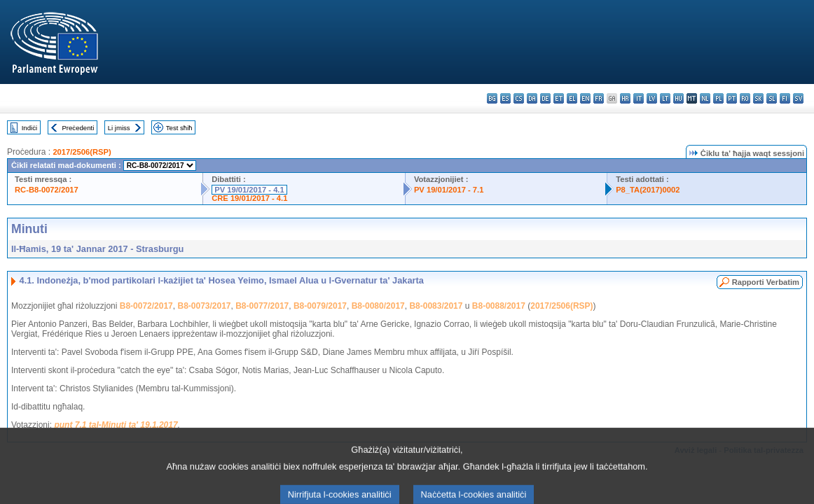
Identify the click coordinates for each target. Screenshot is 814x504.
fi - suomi (785, 98)
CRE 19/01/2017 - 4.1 (249, 198)
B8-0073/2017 (204, 306)
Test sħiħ (179, 128)
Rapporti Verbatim (766, 282)
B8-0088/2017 (499, 306)
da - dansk (532, 98)
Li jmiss (119, 128)
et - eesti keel (559, 98)
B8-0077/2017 (262, 306)
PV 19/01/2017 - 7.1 (449, 190)
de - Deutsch (545, 98)
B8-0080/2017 (378, 306)
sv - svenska (798, 98)
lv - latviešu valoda (652, 98)
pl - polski (718, 98)
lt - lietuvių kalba (665, 98)
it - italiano (639, 98)
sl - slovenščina (772, 98)
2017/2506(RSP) (82, 152)
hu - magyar (678, 98)
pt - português (732, 98)
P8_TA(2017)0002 (648, 190)
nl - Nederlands (705, 98)
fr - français (599, 98)
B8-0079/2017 (320, 306)
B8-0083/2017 (436, 306)
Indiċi (29, 128)
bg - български (492, 98)
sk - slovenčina (758, 98)
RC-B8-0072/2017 (47, 190)
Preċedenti (78, 128)
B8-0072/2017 (146, 306)
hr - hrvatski (625, 98)
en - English (585, 98)
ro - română (745, 98)
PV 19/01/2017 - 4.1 (249, 190)
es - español (505, 98)
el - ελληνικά (572, 98)
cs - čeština (519, 98)
